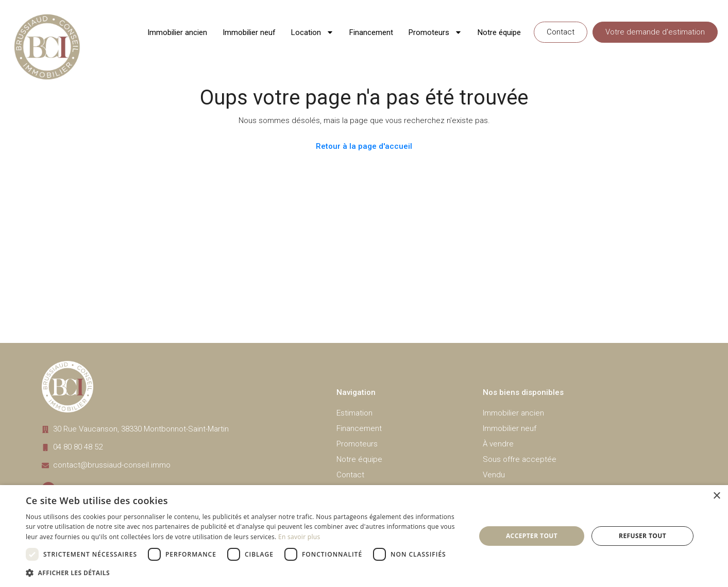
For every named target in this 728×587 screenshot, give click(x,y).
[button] (244, 573)
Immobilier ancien (177, 32)
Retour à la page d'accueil (364, 146)
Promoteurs (435, 32)
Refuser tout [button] (642, 536)
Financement (371, 32)
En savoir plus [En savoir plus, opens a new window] (299, 537)
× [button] (716, 496)
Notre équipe (499, 32)
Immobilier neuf (249, 32)
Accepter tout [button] (532, 536)
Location (312, 32)
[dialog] (364, 536)
